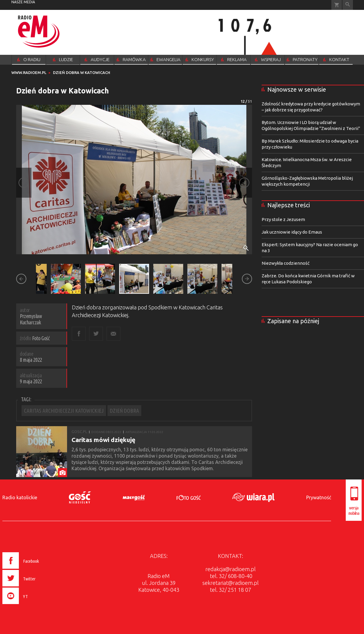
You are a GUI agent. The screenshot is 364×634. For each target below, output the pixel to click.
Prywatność (319, 497)
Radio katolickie (20, 497)
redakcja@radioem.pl (230, 569)
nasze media (23, 2)
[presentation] (33, 605)
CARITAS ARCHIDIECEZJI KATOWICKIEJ (64, 411)
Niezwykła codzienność (286, 263)
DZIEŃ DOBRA (124, 411)
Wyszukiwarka (348, 5)
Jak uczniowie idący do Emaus (292, 232)
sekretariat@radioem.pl (230, 583)
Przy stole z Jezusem (283, 219)
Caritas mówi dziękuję (103, 440)
